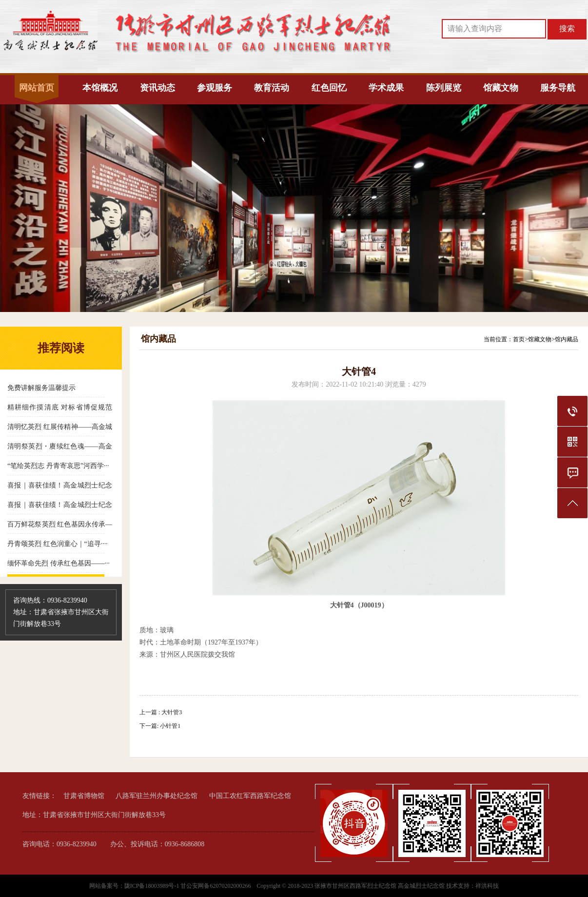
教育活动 (272, 88)
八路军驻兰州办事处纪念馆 (157, 796)
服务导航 (558, 88)
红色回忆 (329, 88)
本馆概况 (100, 88)
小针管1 (170, 726)
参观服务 (215, 88)
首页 (519, 339)
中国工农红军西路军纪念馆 (250, 796)
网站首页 (37, 88)
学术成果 (386, 88)
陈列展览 (444, 88)
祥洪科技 (487, 886)
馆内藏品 (567, 339)
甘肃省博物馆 (84, 796)
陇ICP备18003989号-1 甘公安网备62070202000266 (188, 886)
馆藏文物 (501, 88)
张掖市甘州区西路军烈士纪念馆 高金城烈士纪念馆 (380, 886)
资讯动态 (157, 88)
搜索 (567, 29)
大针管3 (172, 712)
